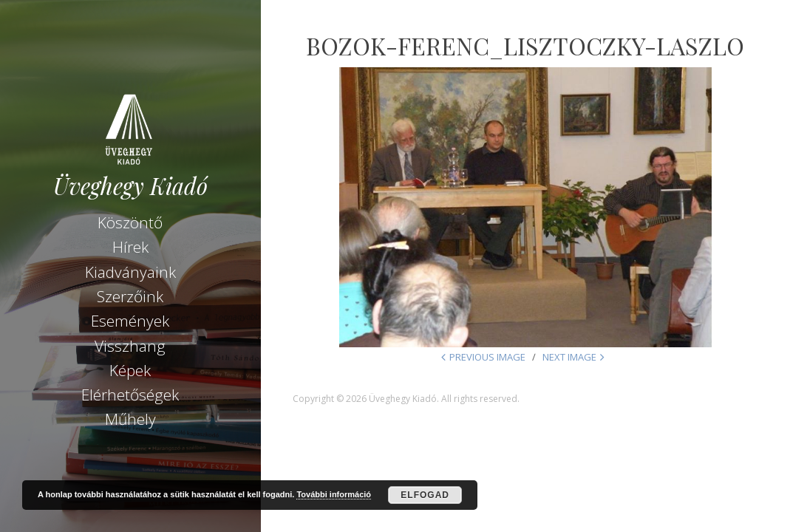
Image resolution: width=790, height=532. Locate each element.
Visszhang (130, 346)
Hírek (130, 247)
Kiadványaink (130, 272)
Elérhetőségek (130, 395)
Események (130, 321)
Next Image (569, 357)
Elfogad (425, 495)
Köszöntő (130, 222)
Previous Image (487, 357)
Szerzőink (130, 296)
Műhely (130, 419)
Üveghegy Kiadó (130, 186)
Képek (130, 370)
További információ (334, 494)
